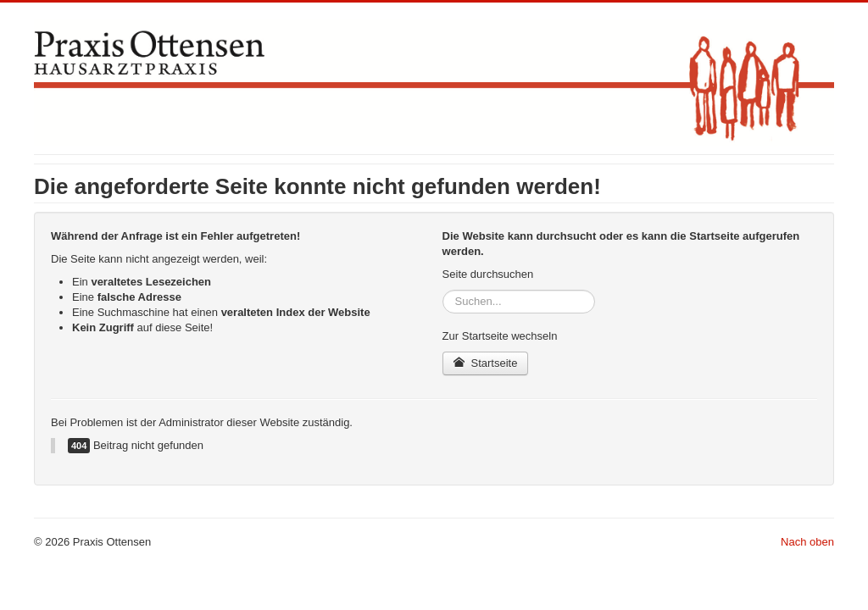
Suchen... (443, 290)
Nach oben (807, 542)
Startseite (486, 363)
